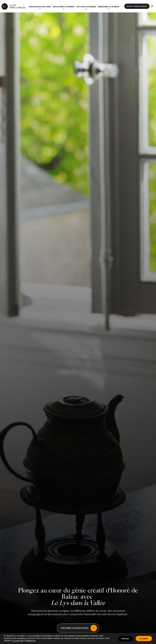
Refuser (125, 639)
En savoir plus (18, 641)
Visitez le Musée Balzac (137, 6)
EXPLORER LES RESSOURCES (75, 628)
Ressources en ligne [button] (40, 7)
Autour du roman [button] (86, 7)
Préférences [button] (30, 641)
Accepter (144, 639)
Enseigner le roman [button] (108, 7)
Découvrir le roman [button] (64, 7)
